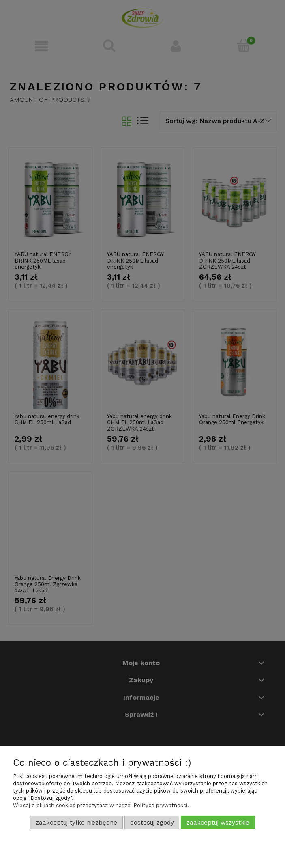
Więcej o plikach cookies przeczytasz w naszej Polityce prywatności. (101, 805)
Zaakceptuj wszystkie (218, 823)
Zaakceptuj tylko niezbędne (76, 823)
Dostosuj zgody (152, 823)
